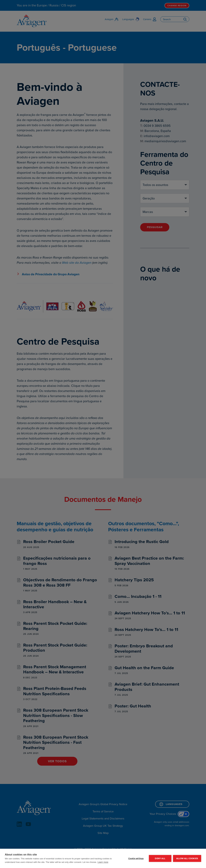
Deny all (160, 858)
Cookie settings (136, 858)
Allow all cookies (187, 858)
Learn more (103, 862)
